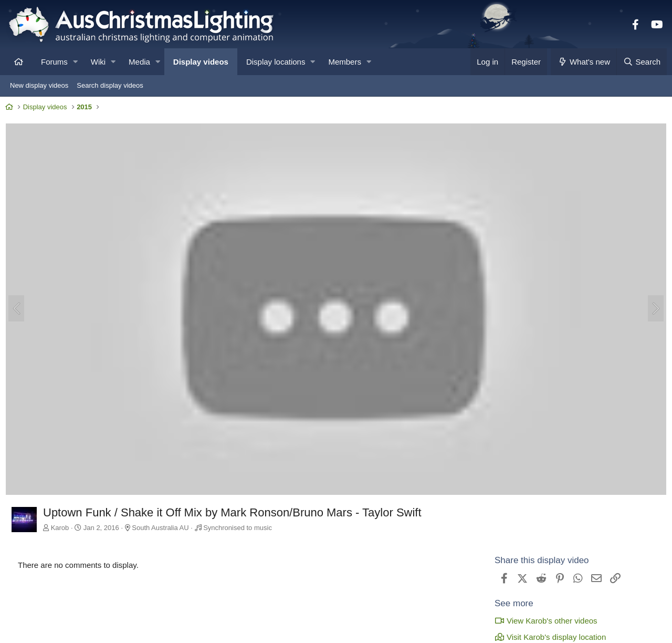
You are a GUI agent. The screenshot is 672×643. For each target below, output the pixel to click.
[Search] (642, 62)
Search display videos (110, 85)
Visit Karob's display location (548, 636)
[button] (75, 62)
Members (345, 62)
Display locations (276, 62)
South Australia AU (163, 528)
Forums (54, 62)
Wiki (98, 62)
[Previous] (19, 309)
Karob (63, 528)
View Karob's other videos (543, 620)
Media (139, 62)
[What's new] (584, 62)
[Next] (653, 309)
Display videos (201, 62)
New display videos (39, 85)
